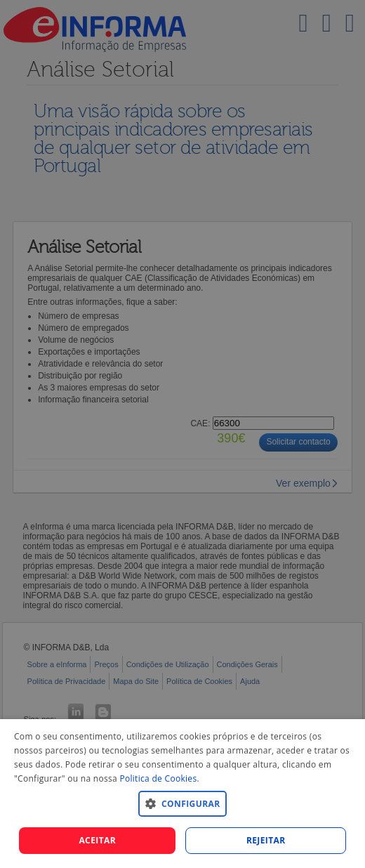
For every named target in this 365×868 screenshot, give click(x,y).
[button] (183, 803)
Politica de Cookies (158, 778)
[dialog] (182, 794)
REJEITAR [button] (266, 840)
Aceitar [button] (97, 840)
